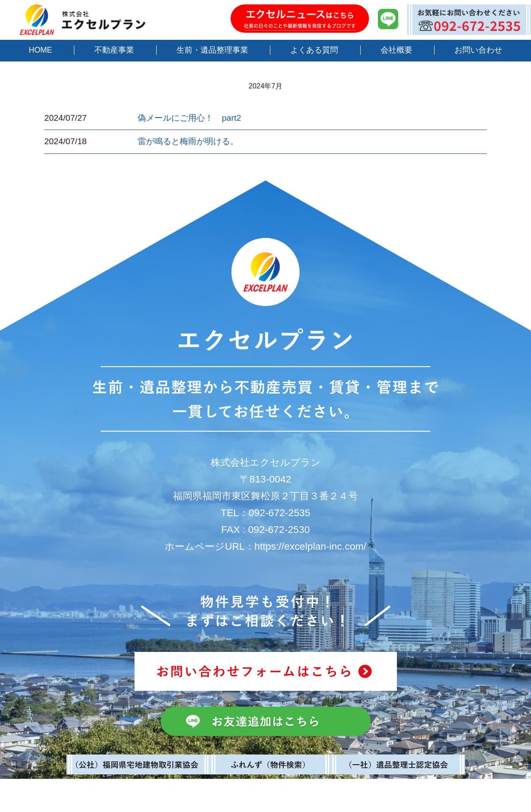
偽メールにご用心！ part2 (189, 118)
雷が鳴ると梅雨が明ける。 (188, 141)
